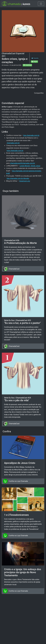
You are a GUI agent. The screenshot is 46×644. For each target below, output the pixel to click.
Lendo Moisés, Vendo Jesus (30, 166)
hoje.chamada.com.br (15, 151)
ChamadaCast (14, 269)
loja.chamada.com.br (31, 135)
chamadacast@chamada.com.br (22, 163)
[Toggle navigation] (41, 4)
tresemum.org (25, 181)
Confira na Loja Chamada (18, 481)
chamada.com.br (13, 143)
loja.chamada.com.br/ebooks (18, 178)
